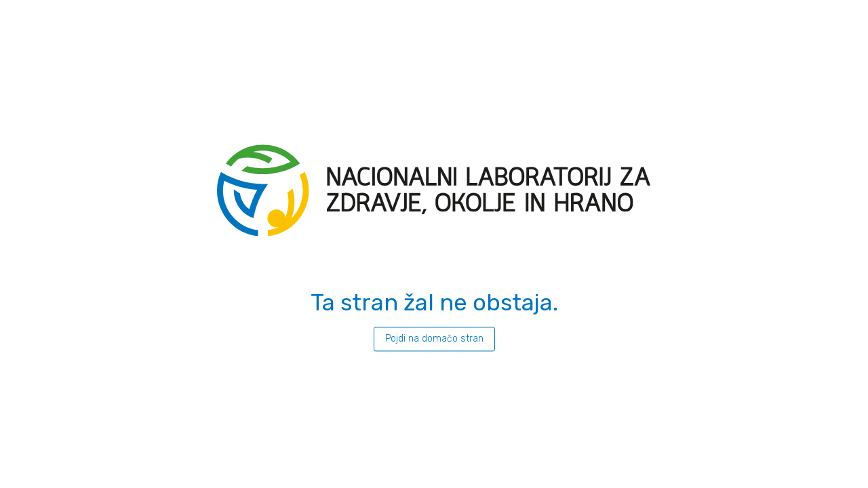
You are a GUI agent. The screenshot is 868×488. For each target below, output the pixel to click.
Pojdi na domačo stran (434, 339)
